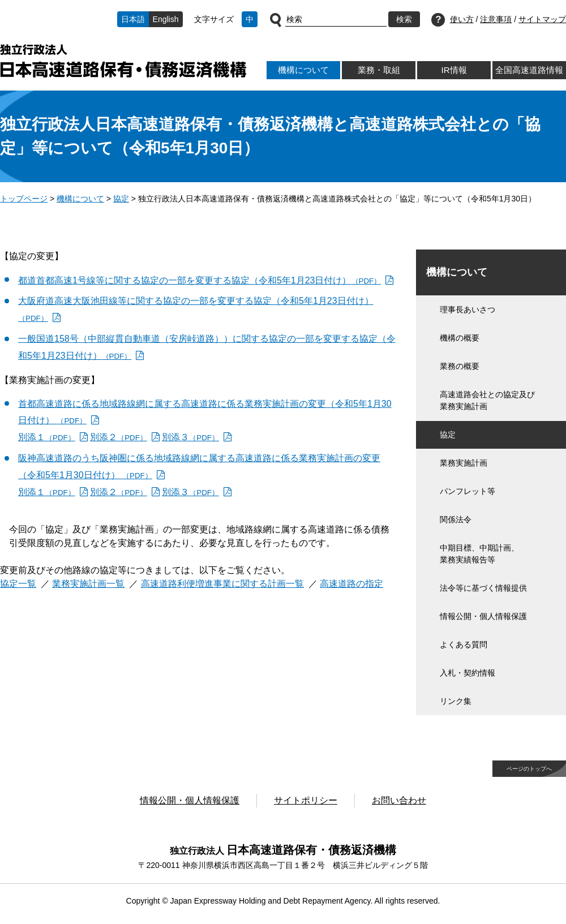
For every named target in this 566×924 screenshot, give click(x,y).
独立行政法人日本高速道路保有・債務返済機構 (123, 61)
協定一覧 (18, 584)
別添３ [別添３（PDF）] (190, 437)
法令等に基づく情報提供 (483, 588)
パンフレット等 (468, 491)
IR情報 (454, 70)
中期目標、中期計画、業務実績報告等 (479, 554)
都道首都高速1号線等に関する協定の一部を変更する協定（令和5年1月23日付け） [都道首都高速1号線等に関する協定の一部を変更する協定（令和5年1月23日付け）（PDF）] (200, 280)
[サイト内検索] (336, 20)
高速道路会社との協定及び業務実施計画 (487, 400)
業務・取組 (379, 70)
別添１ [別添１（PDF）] (47, 437)
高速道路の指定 (351, 584)
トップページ (24, 199)
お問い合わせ (399, 800)
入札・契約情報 (468, 673)
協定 (121, 199)
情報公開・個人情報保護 (483, 616)
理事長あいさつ (468, 310)
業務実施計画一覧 (88, 584)
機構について (303, 70)
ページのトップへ (529, 769)
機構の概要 (460, 338)
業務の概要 (460, 366)
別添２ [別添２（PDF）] (119, 437)
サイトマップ (542, 19)
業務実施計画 (464, 463)
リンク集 (456, 701)
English (166, 19)
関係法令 (456, 519)
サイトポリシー (306, 800)
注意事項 (496, 19)
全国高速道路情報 (529, 70)
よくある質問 (464, 644)
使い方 (462, 19)
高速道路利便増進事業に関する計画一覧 (222, 584)
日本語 (133, 19)
